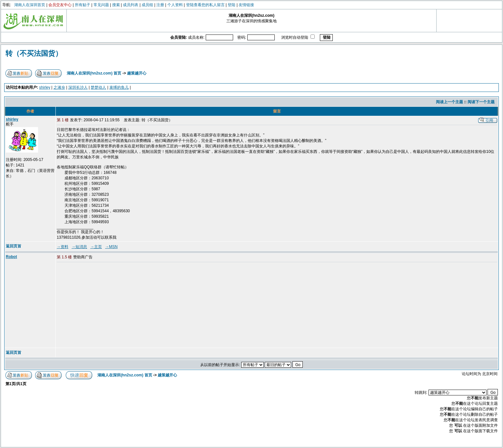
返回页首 (14, 246)
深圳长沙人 (78, 87)
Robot (11, 257)
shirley (45, 87)
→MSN (111, 247)
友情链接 (246, 5)
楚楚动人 (98, 87)
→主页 (96, 247)
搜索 (116, 5)
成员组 (147, 5)
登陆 (232, 5)
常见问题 (101, 5)
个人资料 (175, 5)
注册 (160, 5)
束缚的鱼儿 (119, 87)
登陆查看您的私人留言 (205, 5)
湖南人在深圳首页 (30, 5)
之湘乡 (59, 87)
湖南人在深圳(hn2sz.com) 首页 (94, 73)
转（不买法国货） (34, 53)
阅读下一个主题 (481, 102)
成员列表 (131, 5)
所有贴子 (83, 5)
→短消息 (79, 247)
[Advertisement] (106, 305)
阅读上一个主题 (449, 102)
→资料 (63, 247)
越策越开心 (137, 73)
